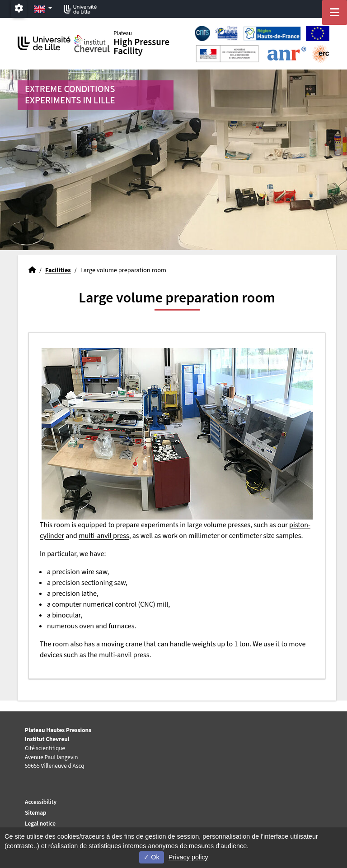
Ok (151, 857)
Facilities (58, 270)
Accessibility (41, 802)
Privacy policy (188, 857)
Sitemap (36, 813)
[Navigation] (335, 12)
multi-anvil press (104, 536)
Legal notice (40, 824)
